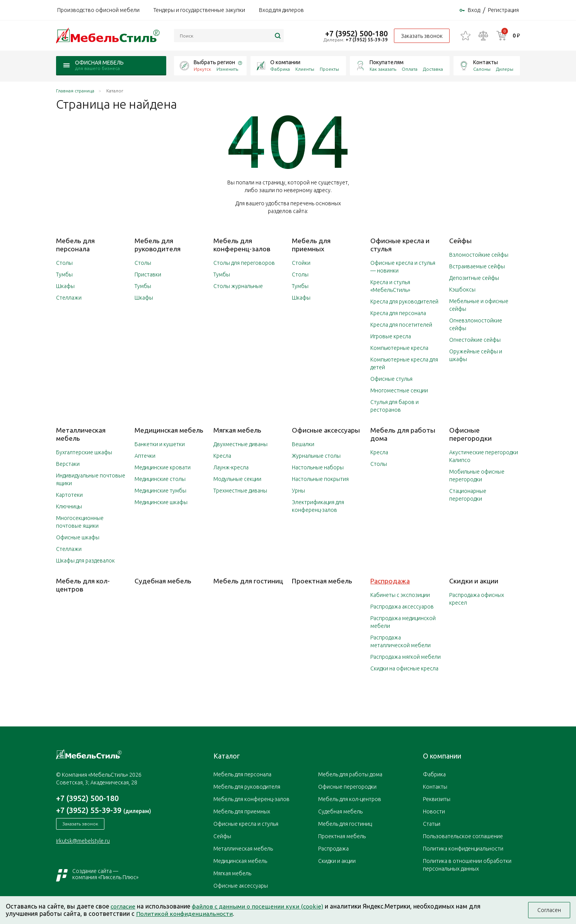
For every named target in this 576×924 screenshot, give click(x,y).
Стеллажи (69, 298)
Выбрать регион (214, 64)
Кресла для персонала (398, 314)
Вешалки (303, 444)
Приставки (148, 275)
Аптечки (145, 456)
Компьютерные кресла (399, 348)
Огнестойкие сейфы (475, 341)
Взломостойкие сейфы (479, 256)
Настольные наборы (318, 467)
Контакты (486, 64)
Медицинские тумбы (160, 491)
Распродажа (390, 580)
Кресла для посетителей (401, 325)
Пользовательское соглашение (463, 835)
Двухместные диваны (240, 444)
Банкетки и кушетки (160, 444)
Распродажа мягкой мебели (406, 656)
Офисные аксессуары (326, 430)
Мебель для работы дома (350, 774)
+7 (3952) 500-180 (356, 34)
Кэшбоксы (462, 290)
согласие (124, 907)
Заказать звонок (421, 37)
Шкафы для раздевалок (85, 560)
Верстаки (68, 464)
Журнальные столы (316, 456)
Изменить (227, 71)
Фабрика (280, 71)
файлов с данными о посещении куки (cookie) (260, 907)
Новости (434, 811)
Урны (298, 491)
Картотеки (69, 494)
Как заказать (383, 71)
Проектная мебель (322, 580)
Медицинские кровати (163, 467)
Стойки (301, 263)
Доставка (433, 71)
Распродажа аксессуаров (402, 606)
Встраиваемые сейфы (477, 267)
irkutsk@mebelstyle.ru (83, 841)
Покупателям (387, 64)
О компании (285, 64)
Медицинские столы (160, 479)
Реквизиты (437, 798)
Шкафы (65, 286)
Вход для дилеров (281, 10)
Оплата (410, 71)
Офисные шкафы (78, 537)
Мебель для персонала (75, 245)
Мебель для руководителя (158, 245)
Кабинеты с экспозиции (400, 594)
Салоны (482, 71)
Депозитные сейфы (474, 279)
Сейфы (460, 242)
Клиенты (305, 71)
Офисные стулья (391, 379)
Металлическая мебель (243, 848)
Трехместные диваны (240, 491)
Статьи (432, 823)
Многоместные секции (399, 391)
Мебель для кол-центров (83, 584)
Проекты (329, 71)
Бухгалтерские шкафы (84, 452)
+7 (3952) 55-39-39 (366, 40)
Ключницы (69, 506)
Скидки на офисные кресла (404, 668)
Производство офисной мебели (98, 10)
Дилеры (505, 71)
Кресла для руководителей (404, 302)
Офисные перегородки (470, 434)
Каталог (227, 755)
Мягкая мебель (238, 430)
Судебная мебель (163, 580)
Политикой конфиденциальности (186, 914)
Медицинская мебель (169, 430)
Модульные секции (237, 479)
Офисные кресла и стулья (246, 823)
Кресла (222, 456)
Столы (64, 263)
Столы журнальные (238, 286)
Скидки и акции (474, 580)
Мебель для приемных (311, 245)
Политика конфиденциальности (463, 848)
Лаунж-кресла (231, 467)
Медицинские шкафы (161, 502)
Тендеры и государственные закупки (199, 10)
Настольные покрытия (320, 479)
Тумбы (64, 275)
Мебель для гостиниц (248, 580)
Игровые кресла (391, 337)
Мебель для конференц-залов (242, 245)
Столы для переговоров (244, 263)
